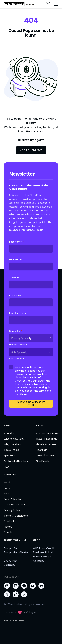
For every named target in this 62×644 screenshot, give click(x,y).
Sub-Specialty (17, 359)
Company (15, 295)
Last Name (16, 260)
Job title (14, 278)
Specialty (16, 331)
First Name (16, 242)
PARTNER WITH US (48, 4)
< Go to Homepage (31, 150)
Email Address (19, 313)
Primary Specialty (18, 345)
